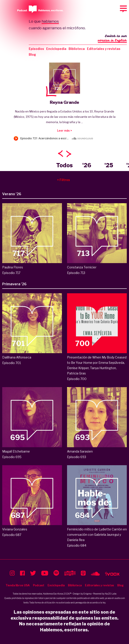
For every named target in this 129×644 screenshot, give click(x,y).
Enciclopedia (56, 49)
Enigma (88, 594)
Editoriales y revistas (104, 49)
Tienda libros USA (18, 585)
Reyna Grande (64, 102)
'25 (109, 165)
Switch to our (112, 39)
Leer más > (64, 131)
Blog (32, 54)
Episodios (36, 49)
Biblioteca (77, 49)
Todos (64, 165)
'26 (87, 165)
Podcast (39, 585)
